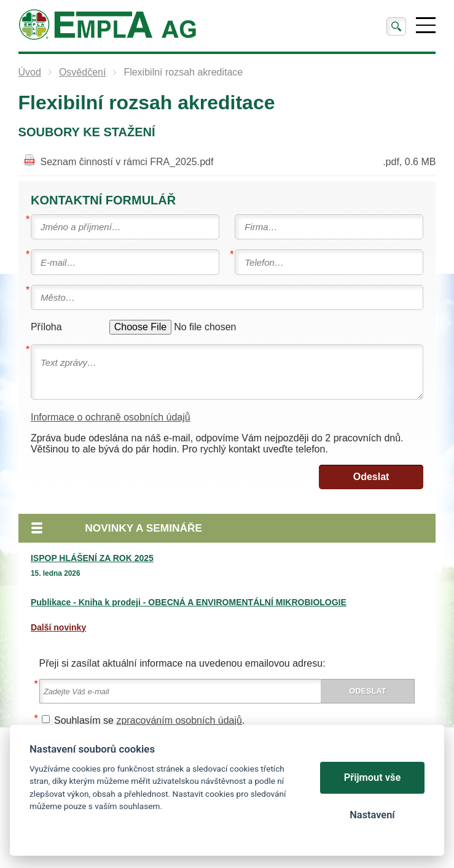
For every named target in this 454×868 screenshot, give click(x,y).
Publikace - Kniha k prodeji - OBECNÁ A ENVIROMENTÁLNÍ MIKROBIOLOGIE (189, 602)
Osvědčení (82, 72)
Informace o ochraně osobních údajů (111, 417)
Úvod (30, 72)
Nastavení (372, 815)
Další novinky (58, 627)
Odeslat (371, 477)
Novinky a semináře (143, 528)
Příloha (46, 327)
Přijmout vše (373, 777)
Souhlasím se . (149, 720)
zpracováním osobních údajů (179, 720)
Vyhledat (396, 26)
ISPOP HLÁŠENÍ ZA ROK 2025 (92, 558)
